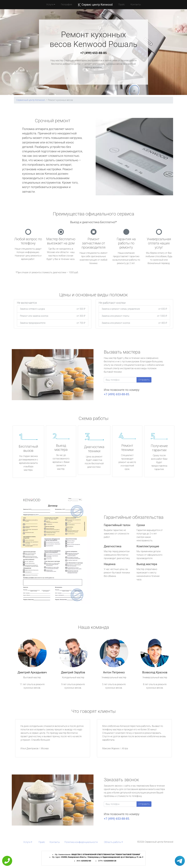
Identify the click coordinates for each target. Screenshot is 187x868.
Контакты (136, 5)
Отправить (144, 380)
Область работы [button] (113, 842)
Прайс (122, 5)
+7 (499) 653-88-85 (93, 53)
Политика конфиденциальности (81, 842)
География (66, 5)
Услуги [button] (50, 5)
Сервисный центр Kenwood (30, 100)
